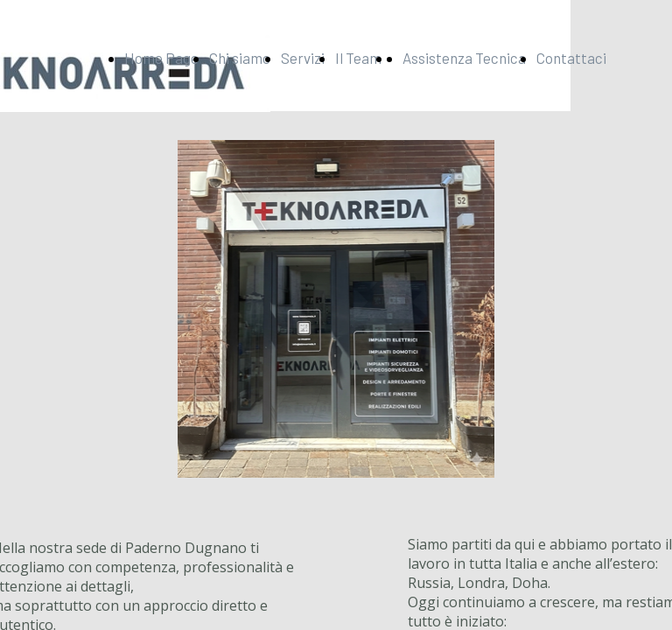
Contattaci (571, 58)
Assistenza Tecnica (464, 58)
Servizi (303, 58)
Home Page (161, 58)
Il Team (358, 58)
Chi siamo (240, 58)
